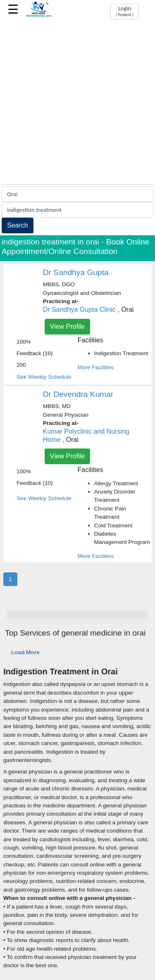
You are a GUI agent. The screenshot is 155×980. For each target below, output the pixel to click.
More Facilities (96, 367)
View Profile (67, 326)
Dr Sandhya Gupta (76, 272)
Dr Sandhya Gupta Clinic (79, 310)
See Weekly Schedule (44, 377)
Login (125, 11)
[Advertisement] (77, 103)
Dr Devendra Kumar (78, 394)
